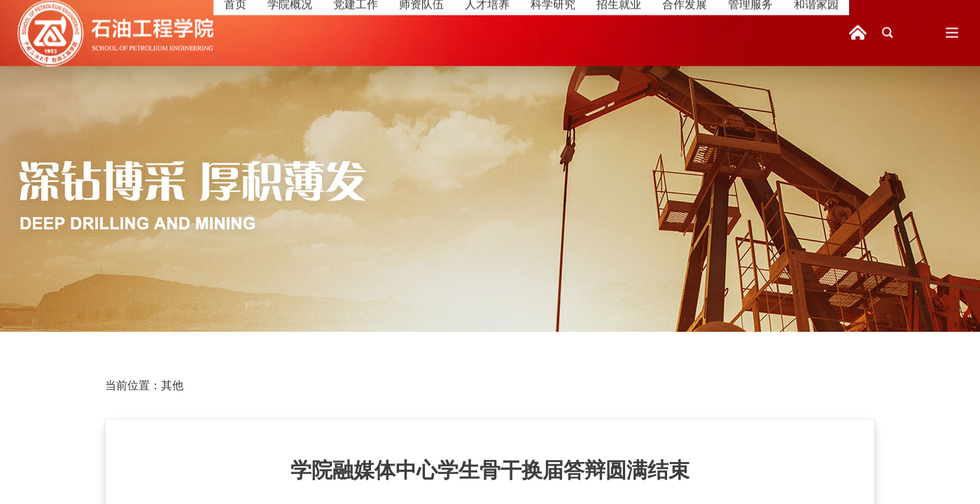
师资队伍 (438, 33)
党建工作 (372, 33)
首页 (252, 33)
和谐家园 (833, 33)
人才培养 (504, 33)
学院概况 (307, 33)
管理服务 (767, 33)
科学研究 (570, 33)
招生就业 (636, 33)
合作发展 (701, 33)
